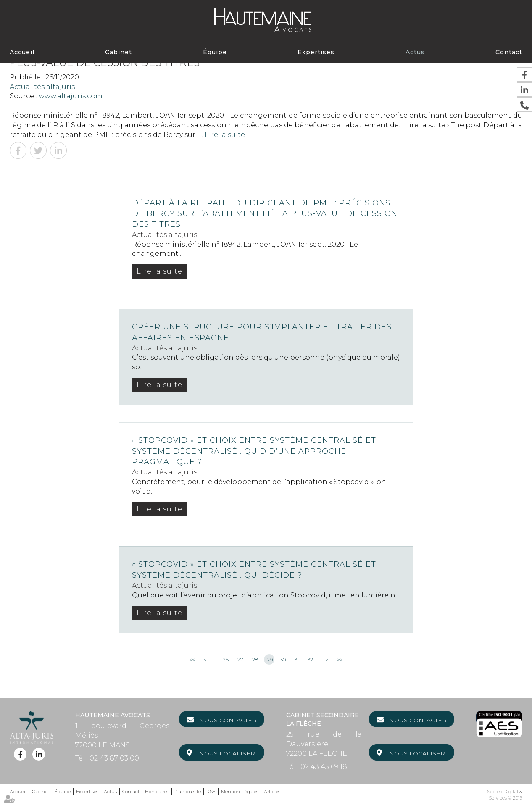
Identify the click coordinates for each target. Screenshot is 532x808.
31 (297, 659)
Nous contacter (228, 720)
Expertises (316, 52)
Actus (415, 52)
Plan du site (188, 792)
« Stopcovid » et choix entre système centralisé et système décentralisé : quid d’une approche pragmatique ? (254, 451)
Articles (272, 792)
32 (310, 659)
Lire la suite (225, 135)
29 (270, 659)
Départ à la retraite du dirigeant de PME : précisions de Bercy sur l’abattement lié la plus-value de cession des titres (265, 214)
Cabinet (119, 52)
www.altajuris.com (71, 96)
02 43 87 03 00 (114, 758)
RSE (211, 792)
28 (255, 659)
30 (283, 659)
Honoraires (157, 792)
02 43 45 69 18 (324, 767)
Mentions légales (240, 792)
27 (240, 659)
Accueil (22, 52)
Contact (509, 52)
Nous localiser (227, 753)
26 (226, 659)
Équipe (215, 52)
